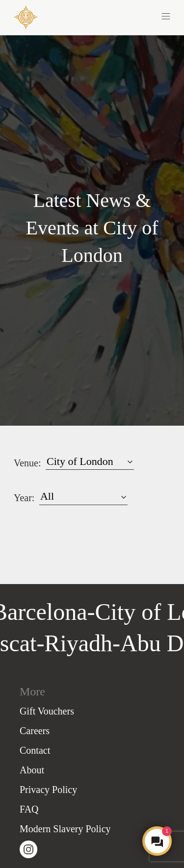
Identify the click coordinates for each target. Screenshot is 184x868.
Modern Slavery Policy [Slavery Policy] (65, 829)
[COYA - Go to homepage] (26, 17)
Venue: (27, 463)
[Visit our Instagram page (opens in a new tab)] (28, 849)
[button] (131, 16)
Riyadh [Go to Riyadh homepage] (77, 643)
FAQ (29, 809)
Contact (35, 750)
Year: (24, 498)
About (32, 770)
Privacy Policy (48, 790)
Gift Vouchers (47, 711)
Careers (35, 731)
